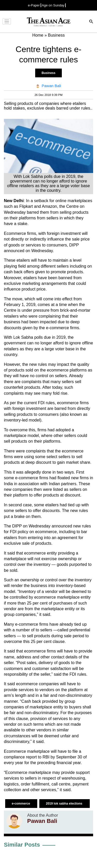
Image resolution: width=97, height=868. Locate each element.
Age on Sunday (53, 5)
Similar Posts (22, 845)
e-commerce (21, 804)
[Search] (91, 22)
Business (48, 73)
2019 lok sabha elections (64, 804)
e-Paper (34, 5)
